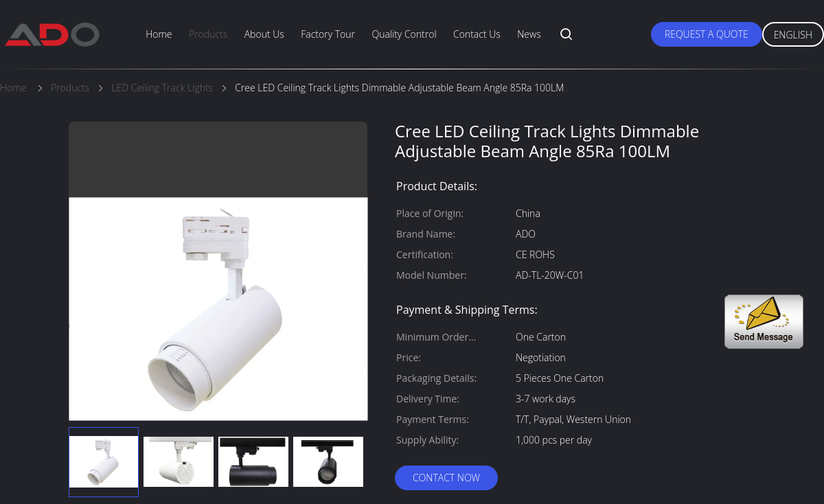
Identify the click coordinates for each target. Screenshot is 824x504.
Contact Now (446, 478)
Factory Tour (328, 34)
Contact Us (477, 34)
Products (208, 34)
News (529, 34)
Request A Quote (707, 34)
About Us (264, 34)
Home (159, 34)
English (793, 35)
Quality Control (404, 34)
